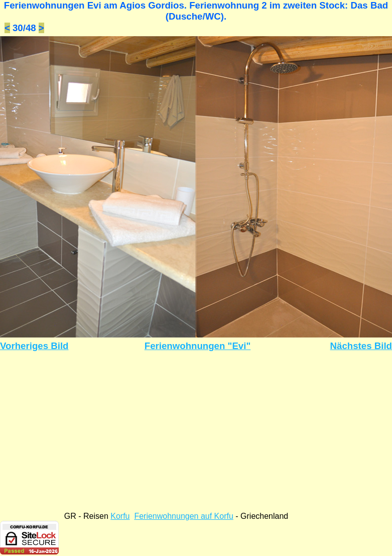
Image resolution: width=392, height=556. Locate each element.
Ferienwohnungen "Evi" (198, 346)
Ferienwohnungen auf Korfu (183, 516)
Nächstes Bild (361, 346)
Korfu (120, 516)
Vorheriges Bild (34, 346)
